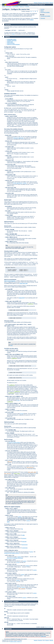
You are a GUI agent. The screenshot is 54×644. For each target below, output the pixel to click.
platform (32, 20)
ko (35, 11)
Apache (4, 6)
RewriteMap (17, 474)
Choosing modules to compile (11, 251)
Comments (43, 18)
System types (10, 42)
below (13, 34)
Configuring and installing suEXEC (12, 553)
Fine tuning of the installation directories (14, 129)
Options (42, 11)
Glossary (47, 3)
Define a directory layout (10, 115)
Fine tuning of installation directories (15, 558)
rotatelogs (25, 548)
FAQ (44, 3)
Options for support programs (13, 44)
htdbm (23, 535)
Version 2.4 (22, 6)
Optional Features (9, 222)
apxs (11, 345)
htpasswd (15, 138)
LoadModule (30, 304)
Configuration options (12, 39)
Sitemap (51, 3)
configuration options (11, 550)
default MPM (22, 298)
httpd (15, 183)
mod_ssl (10, 462)
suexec (25, 183)
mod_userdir (22, 589)
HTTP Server (9, 6)
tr (37, 11)
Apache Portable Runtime (14, 442)
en (31, 11)
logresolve (25, 545)
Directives (40, 3)
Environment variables (45, 12)
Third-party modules (9, 321)
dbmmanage (21, 138)
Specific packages (8, 439)
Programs (27, 6)
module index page (23, 283)
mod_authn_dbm (32, 472)
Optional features (11, 43)
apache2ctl (20, 183)
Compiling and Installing (45, 16)
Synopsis (42, 9)
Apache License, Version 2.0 (16, 642)
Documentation (16, 6)
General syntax (8, 226)
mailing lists (43, 636)
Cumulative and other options (11, 348)
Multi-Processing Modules (10, 280)
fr (33, 11)
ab (22, 529)
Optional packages (9, 422)
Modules (36, 3)
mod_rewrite (7, 474)
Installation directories (12, 41)
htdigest (24, 538)
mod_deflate (30, 467)
